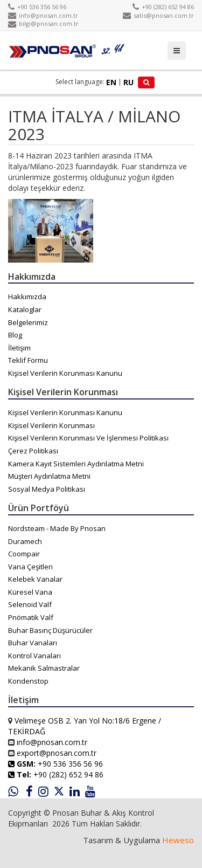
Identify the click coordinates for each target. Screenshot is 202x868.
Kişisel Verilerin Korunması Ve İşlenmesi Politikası (88, 438)
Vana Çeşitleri (30, 567)
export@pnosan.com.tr (57, 753)
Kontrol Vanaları (34, 656)
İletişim (19, 348)
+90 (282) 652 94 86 (163, 7)
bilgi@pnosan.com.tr (43, 23)
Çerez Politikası (33, 451)
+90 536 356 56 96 (37, 7)
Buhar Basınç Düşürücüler (50, 630)
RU (128, 82)
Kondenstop (28, 681)
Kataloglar (25, 309)
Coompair (24, 554)
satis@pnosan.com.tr (158, 15)
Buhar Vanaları (33, 643)
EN (111, 82)
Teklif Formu (28, 360)
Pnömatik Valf (31, 617)
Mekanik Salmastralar (44, 668)
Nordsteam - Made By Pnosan (57, 528)
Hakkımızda (27, 297)
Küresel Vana (30, 592)
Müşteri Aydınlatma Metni (49, 476)
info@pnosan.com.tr (43, 15)
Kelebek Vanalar (35, 579)
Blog (15, 335)
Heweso (178, 840)
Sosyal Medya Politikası (47, 489)
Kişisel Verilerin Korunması (51, 425)
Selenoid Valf (30, 604)
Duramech (25, 541)
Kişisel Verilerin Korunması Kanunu (65, 373)
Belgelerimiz (28, 322)
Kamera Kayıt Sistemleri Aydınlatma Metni (76, 464)
